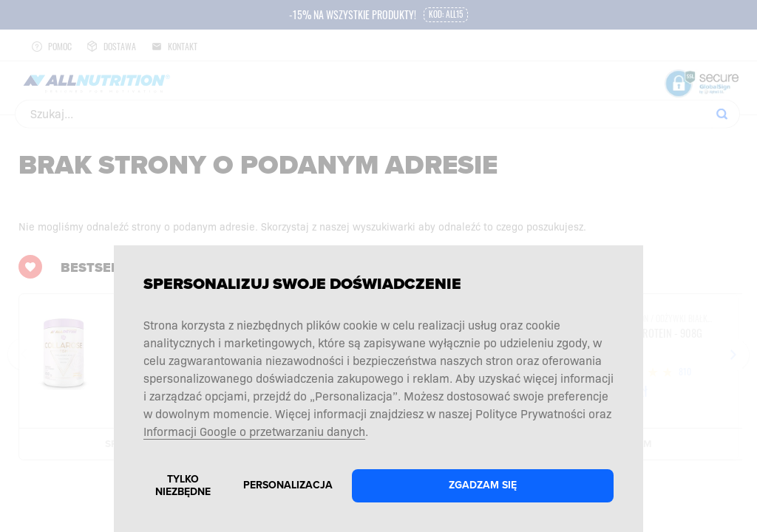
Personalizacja (288, 485)
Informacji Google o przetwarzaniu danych (254, 431)
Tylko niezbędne (183, 485)
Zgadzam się (483, 485)
